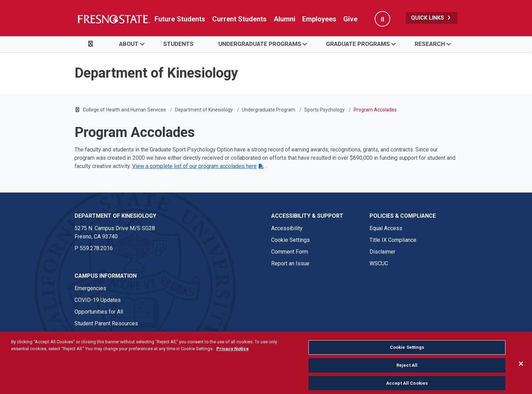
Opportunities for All (99, 312)
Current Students (239, 19)
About (129, 44)
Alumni (284, 19)
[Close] (521, 382)
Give (350, 19)
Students (178, 44)
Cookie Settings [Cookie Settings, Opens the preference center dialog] (407, 366)
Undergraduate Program (269, 110)
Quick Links (432, 18)
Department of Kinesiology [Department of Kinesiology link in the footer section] (115, 216)
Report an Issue (290, 263)
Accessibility (287, 228)
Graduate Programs (358, 44)
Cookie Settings (290, 240)
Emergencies (90, 288)
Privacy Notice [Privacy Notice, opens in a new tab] (233, 367)
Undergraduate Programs (260, 44)
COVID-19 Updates (98, 300)
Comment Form (290, 252)
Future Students (180, 19)
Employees (319, 19)
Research (430, 44)
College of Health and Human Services (124, 110)
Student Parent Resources (106, 323)
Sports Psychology (324, 110)
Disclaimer (382, 252)
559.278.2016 (96, 248)
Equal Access (386, 228)
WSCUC (379, 263)
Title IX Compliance (393, 240)
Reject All (407, 383)
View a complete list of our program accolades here (194, 166)
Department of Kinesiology (204, 110)
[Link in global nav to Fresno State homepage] (113, 19)
